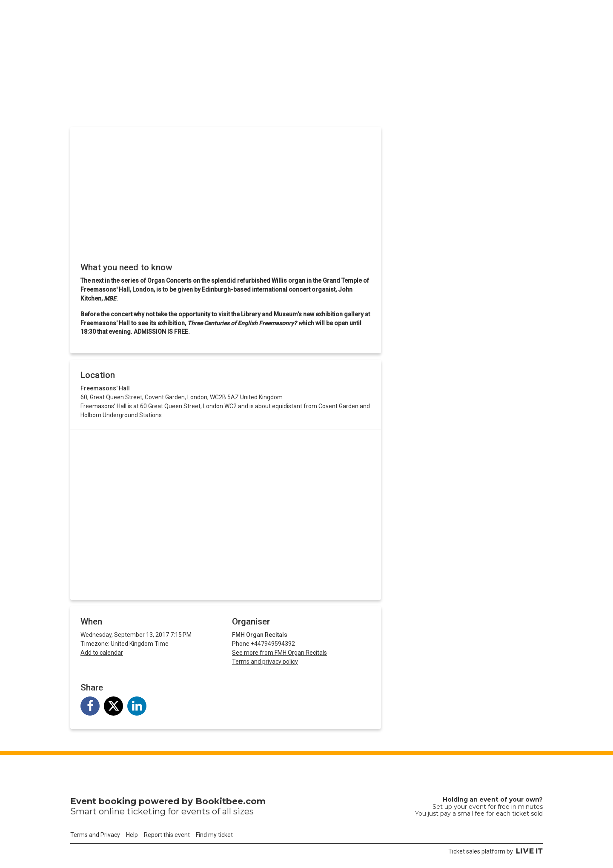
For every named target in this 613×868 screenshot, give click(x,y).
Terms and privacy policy (265, 662)
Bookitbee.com (231, 801)
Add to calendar (102, 653)
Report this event (167, 835)
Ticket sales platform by (496, 851)
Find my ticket (214, 835)
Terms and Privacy (95, 835)
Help (132, 835)
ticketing (146, 811)
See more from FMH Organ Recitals (279, 653)
